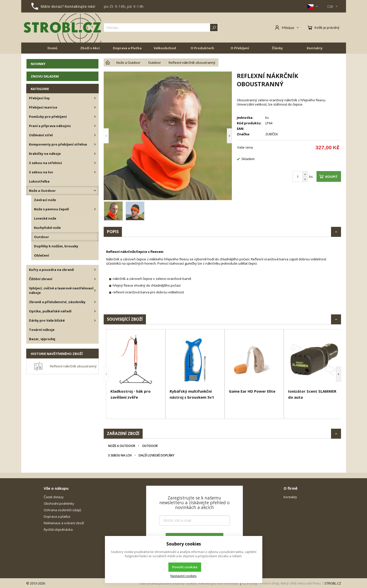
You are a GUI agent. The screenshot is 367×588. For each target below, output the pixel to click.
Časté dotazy (54, 497)
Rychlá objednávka (58, 529)
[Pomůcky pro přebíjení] (95, 117)
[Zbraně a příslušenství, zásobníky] (95, 302)
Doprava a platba (57, 516)
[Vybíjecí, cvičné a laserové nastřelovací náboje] (95, 290)
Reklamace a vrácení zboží (64, 523)
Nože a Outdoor (122, 446)
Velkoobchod (165, 48)
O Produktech (202, 48)
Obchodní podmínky (59, 503)
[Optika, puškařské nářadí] (95, 311)
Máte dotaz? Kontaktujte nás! (68, 6)
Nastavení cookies (183, 576)
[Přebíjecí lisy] (95, 98)
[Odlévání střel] (95, 135)
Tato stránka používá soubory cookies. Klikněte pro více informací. (189, 583)
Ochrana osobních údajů (62, 510)
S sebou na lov (120, 455)
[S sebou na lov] (95, 172)
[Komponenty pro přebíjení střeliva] (95, 144)
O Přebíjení (240, 48)
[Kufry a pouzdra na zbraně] (95, 270)
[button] (106, 136)
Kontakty (315, 48)
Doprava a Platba (127, 48)
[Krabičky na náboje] (95, 154)
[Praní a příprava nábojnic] (95, 126)
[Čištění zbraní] (95, 279)
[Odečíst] (305, 179)
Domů (52, 48)
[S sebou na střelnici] (95, 163)
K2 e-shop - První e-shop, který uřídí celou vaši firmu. (282, 583)
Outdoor (150, 446)
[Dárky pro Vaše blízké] (95, 320)
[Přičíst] (305, 174)
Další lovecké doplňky (157, 455)
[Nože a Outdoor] (95, 191)
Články (277, 48)
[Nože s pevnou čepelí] (95, 209)
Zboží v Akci (90, 48)
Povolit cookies (185, 567)
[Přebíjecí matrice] (95, 107)
